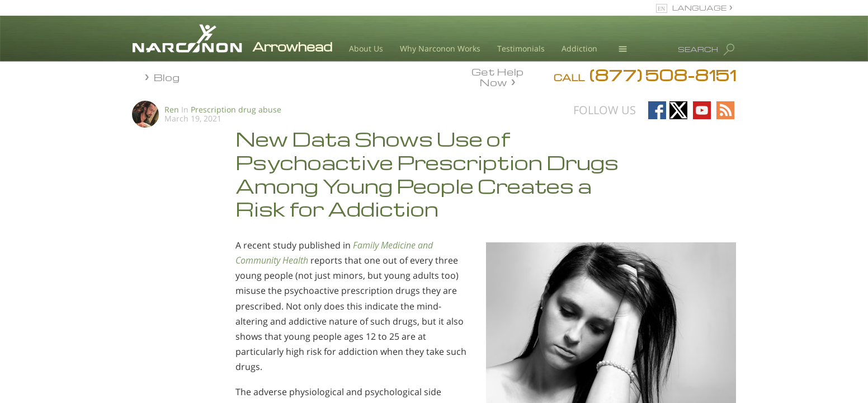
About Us (366, 48)
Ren (172, 109)
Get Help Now (497, 76)
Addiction (579, 48)
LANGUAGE (699, 8)
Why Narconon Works (440, 48)
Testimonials (521, 48)
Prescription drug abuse (236, 109)
